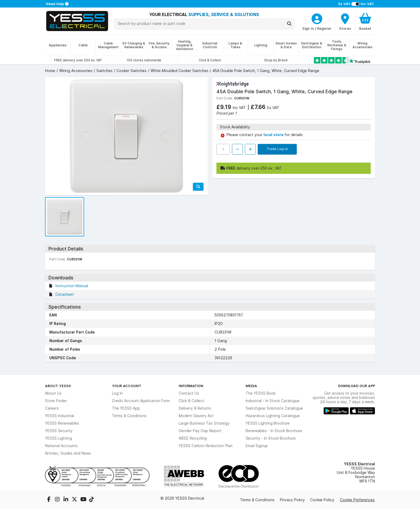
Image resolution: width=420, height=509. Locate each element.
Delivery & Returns (195, 408)
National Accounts (61, 446)
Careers (52, 408)
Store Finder (56, 401)
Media (251, 386)
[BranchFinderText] (345, 21)
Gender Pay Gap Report (200, 431)
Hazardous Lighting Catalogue (273, 416)
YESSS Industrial (59, 416)
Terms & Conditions (129, 416)
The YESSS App (126, 408)
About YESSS (58, 386)
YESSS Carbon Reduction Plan (206, 446)
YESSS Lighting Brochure (268, 423)
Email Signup (257, 446)
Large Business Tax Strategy (204, 423)
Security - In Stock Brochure (271, 438)
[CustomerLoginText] (317, 18)
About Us (53, 393)
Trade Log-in (277, 149)
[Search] (289, 24)
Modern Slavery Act (196, 416)
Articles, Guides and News (68, 453)
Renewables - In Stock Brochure (274, 431)
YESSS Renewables (62, 423)
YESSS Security (59, 431)
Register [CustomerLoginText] (324, 28)
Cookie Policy (322, 500)
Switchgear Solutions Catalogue (274, 408)
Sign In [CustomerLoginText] (308, 28)
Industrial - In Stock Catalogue (273, 401)
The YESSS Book (261, 393)
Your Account (127, 386)
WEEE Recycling (193, 438)
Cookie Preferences (357, 500)
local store (274, 135)
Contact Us (189, 393)
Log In (117, 393)
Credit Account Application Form (141, 401)
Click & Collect (191, 401)
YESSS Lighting (59, 438)
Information (191, 386)
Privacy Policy (292, 500)
